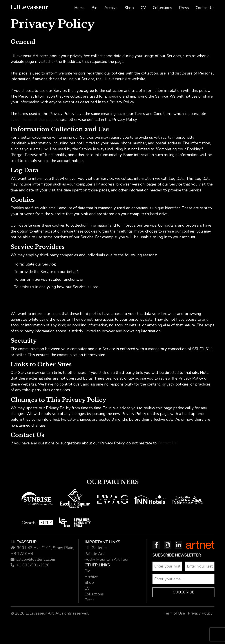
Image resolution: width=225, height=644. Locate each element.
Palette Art (94, 554)
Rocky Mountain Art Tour (107, 559)
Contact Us (205, 8)
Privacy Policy (200, 613)
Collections (162, 8)
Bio (94, 8)
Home (79, 8)
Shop (129, 8)
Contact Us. (167, 443)
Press (184, 8)
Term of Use (174, 613)
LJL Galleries (96, 548)
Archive (111, 8)
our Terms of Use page (35, 120)
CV (143, 8)
